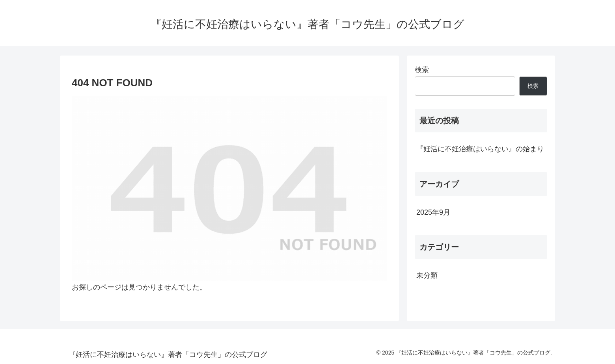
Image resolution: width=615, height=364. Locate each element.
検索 (422, 70)
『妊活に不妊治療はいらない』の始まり (480, 149)
